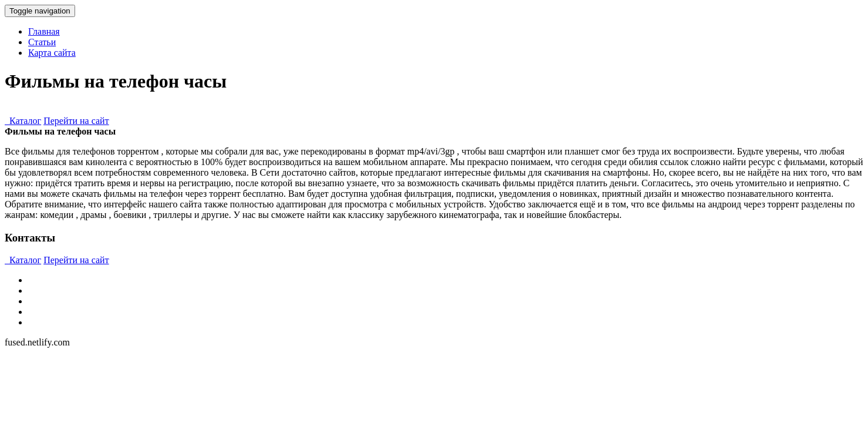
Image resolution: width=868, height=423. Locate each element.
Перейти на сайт (76, 121)
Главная (44, 31)
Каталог (23, 121)
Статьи (42, 42)
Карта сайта (52, 53)
